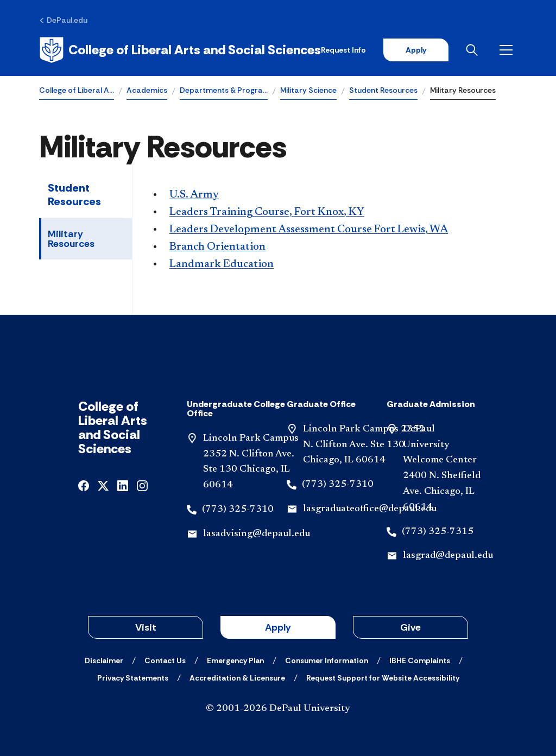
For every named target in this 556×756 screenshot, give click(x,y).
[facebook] (84, 485)
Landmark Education (222, 264)
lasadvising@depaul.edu (257, 534)
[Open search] (474, 50)
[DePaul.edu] (63, 20)
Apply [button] (278, 627)
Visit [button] (146, 627)
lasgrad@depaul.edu (448, 556)
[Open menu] (508, 50)
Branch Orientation (217, 247)
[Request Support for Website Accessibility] (383, 678)
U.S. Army (194, 195)
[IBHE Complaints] (420, 660)
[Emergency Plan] (235, 660)
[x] (103, 485)
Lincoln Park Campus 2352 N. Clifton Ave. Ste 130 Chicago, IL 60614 (364, 445)
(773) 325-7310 (238, 510)
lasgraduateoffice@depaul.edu (370, 509)
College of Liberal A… (77, 90)
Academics (147, 90)
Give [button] (410, 627)
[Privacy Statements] (133, 678)
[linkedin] (123, 485)
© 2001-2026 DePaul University (278, 709)
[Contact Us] (165, 660)
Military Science (308, 90)
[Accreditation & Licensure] (237, 678)
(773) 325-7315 (438, 532)
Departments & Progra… (224, 90)
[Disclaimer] (104, 660)
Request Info (343, 50)
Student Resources (383, 90)
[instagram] (142, 485)
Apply (416, 50)
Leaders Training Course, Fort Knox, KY (267, 212)
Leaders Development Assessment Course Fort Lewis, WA (309, 230)
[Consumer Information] (327, 660)
